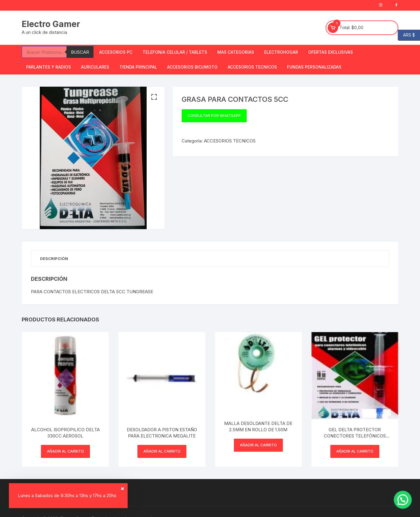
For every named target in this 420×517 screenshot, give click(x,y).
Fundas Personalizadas (314, 67)
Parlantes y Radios (49, 67)
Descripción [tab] (54, 258)
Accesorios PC (116, 52)
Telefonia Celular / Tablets (175, 52)
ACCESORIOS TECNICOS (252, 67)
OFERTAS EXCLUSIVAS (331, 52)
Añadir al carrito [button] (65, 451)
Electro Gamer (51, 24)
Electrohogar (281, 52)
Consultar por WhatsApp (214, 116)
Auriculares (95, 67)
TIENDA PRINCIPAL (138, 67)
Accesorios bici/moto (192, 67)
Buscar (80, 52)
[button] (154, 97)
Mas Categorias (236, 52)
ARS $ (406, 35)
